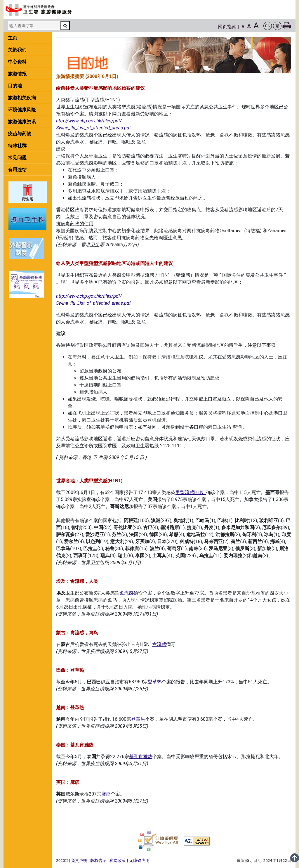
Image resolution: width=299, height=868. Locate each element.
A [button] (243, 27)
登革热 (155, 682)
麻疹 (106, 794)
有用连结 (17, 170)
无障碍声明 (139, 860)
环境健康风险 (22, 110)
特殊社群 (17, 146)
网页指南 (227, 27)
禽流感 (126, 593)
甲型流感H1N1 (191, 492)
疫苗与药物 (20, 134)
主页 (13, 38)
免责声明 (79, 860)
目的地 (15, 86)
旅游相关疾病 (22, 98)
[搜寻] (65, 26)
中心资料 (17, 62)
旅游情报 (17, 74)
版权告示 (98, 860)
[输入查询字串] (34, 26)
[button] (268, 26)
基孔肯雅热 (141, 757)
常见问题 (17, 158)
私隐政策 (118, 860)
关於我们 (17, 50)
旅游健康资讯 (22, 122)
